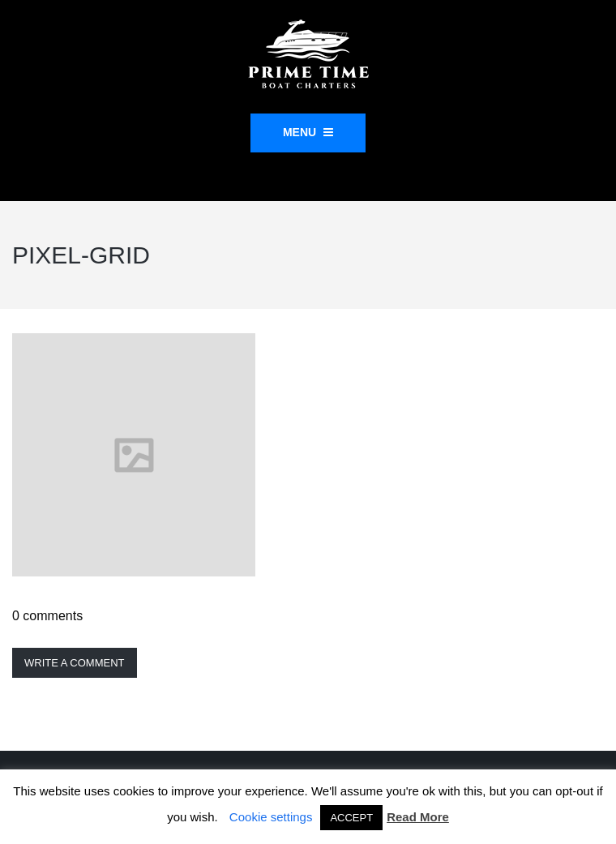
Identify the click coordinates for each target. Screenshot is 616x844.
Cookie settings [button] (271, 817)
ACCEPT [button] (351, 818)
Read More (418, 817)
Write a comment (75, 663)
